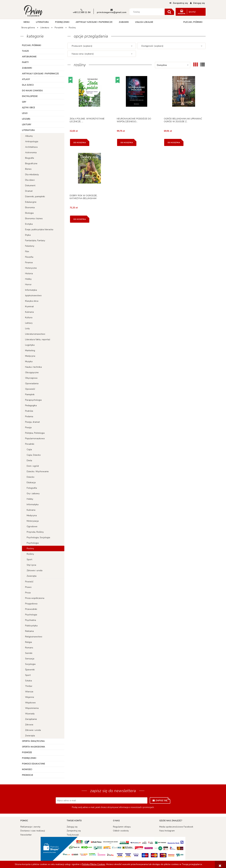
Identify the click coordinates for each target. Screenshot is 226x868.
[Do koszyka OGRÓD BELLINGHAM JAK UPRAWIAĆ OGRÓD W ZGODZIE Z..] (174, 142)
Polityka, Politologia (35, 433)
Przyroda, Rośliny (35, 532)
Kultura (29, 317)
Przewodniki (31, 609)
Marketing (30, 350)
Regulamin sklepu (122, 827)
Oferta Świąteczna (33, 741)
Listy (27, 328)
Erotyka (29, 224)
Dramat (29, 191)
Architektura (31, 147)
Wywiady (30, 714)
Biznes (28, 169)
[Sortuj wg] (173, 65)
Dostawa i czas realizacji (33, 831)
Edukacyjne (31, 202)
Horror (28, 284)
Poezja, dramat (32, 422)
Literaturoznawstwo (35, 334)
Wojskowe (30, 703)
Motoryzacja (33, 521)
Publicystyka (31, 626)
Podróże (29, 411)
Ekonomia (30, 207)
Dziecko (31, 477)
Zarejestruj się (74, 831)
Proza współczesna (35, 598)
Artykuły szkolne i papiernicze (40, 74)
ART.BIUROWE (29, 57)
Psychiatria (31, 620)
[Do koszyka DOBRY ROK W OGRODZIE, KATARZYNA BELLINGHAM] (80, 219)
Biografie (30, 158)
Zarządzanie (31, 719)
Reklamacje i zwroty (30, 827)
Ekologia (29, 213)
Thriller (29, 686)
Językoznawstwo (33, 295)
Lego (25, 113)
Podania (29, 416)
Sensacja (30, 659)
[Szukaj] (169, 12)
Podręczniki (29, 758)
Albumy (29, 136)
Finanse (29, 262)
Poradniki (30, 444)
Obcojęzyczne (32, 372)
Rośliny (30, 554)
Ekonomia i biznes (34, 218)
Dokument (30, 185)
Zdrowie (29, 725)
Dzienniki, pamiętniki (35, 196)
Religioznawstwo (34, 637)
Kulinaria (29, 312)
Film (27, 251)
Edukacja (31, 482)
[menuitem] (27, 22)
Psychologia (33, 543)
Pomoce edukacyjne (34, 764)
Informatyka (31, 290)
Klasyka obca (32, 301)
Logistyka (30, 345)
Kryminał (29, 306)
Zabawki (27, 68)
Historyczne (31, 268)
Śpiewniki (30, 670)
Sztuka (28, 681)
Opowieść (30, 389)
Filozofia (29, 257)
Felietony (30, 246)
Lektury (27, 125)
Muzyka (29, 361)
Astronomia (31, 152)
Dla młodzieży (32, 174)
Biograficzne (31, 163)
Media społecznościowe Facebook (176, 827)
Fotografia (32, 488)
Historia (29, 273)
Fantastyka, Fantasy (35, 240)
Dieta (29, 460)
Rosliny (30, 548)
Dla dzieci (28, 85)
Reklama (29, 631)
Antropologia (32, 141)
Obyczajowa (31, 378)
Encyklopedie (30, 96)
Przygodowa (31, 604)
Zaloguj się (72, 827)
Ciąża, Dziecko (34, 455)
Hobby (28, 279)
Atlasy (26, 79)
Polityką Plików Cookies (93, 864)
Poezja (28, 427)
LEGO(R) (26, 119)
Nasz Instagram (167, 831)
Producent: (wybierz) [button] (82, 46)
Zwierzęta (32, 576)
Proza (28, 593)
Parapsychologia (33, 400)
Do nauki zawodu (32, 91)
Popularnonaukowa (35, 438)
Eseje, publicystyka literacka (39, 229)
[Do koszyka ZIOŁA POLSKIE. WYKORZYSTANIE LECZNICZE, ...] (80, 142)
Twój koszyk (73, 835)
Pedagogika (31, 405)
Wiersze (29, 692)
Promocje (28, 775)
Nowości (27, 769)
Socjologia (30, 664)
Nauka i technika (33, 367)
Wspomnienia (32, 708)
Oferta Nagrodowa (34, 747)
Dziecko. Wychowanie (38, 471)
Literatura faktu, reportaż (38, 339)
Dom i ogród (33, 466)
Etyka (28, 235)
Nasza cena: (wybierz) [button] (83, 54)
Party (25, 62)
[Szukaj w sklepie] (147, 12)
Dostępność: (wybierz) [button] (152, 46)
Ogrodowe (32, 526)
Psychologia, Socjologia (38, 537)
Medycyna (30, 356)
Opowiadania (32, 383)
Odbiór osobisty (121, 831)
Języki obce (28, 108)
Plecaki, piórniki (32, 45)
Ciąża (29, 449)
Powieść (29, 582)
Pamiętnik (30, 394)
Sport (29, 559)
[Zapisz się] (160, 800)
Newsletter (26, 835)
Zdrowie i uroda (35, 570)
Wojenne (30, 697)
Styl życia (31, 565)
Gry (24, 102)
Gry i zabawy (33, 493)
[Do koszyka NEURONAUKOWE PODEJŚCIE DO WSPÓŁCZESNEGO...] (127, 142)
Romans (29, 648)
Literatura (28, 130)
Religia (28, 642)
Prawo (28, 587)
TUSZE (25, 51)
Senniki (29, 653)
